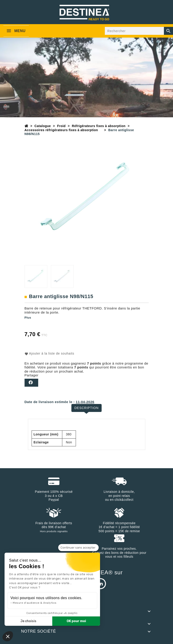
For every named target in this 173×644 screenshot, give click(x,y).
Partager (31, 383)
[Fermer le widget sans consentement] (78, 548)
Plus (28, 318)
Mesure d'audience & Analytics (35, 603)
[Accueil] (26, 126)
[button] (8, 636)
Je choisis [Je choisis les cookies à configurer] (28, 621)
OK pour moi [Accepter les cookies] (76, 621)
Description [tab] (86, 408)
